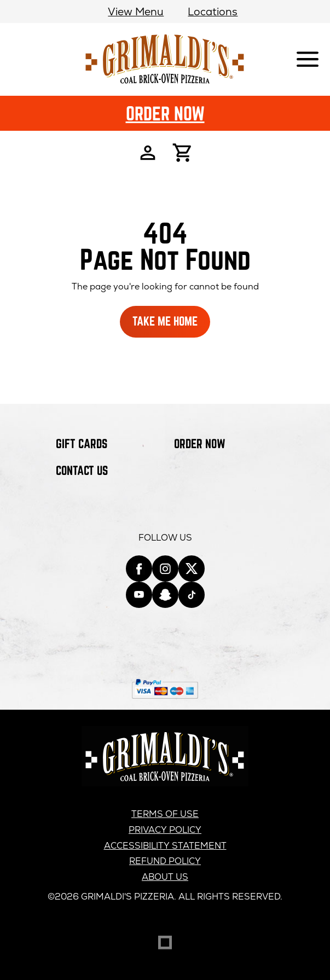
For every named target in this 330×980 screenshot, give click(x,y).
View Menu (136, 12)
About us (165, 877)
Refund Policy (165, 861)
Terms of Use (165, 814)
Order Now (165, 113)
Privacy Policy (165, 830)
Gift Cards (82, 443)
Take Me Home (165, 321)
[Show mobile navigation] (308, 60)
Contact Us (82, 470)
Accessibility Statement (165, 846)
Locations (213, 12)
